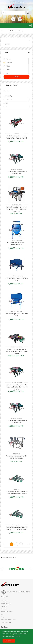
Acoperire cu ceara (17, 205)
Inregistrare (21, 2)
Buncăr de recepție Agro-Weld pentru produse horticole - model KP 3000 (17, 387)
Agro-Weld (9, 63)
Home (3, 31)
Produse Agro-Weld (15, 31)
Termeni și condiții (6, 622)
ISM (7, 73)
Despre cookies (5, 617)
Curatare (17, 134)
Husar (8, 70)
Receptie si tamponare (16, 169)
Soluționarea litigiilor (7, 612)
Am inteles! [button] (9, 641)
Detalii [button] (18, 636)
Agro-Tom (9, 59)
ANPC (3, 614)
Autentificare (13, 2)
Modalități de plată (6, 604)
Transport (4, 606)
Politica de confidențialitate (9, 620)
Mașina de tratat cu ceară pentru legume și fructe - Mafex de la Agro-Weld (17, 209)
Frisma (8, 66)
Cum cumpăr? (5, 601)
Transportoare (16, 454)
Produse (8, 44)
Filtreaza (17, 77)
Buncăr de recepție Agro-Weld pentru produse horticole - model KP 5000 (17, 351)
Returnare (4, 609)
